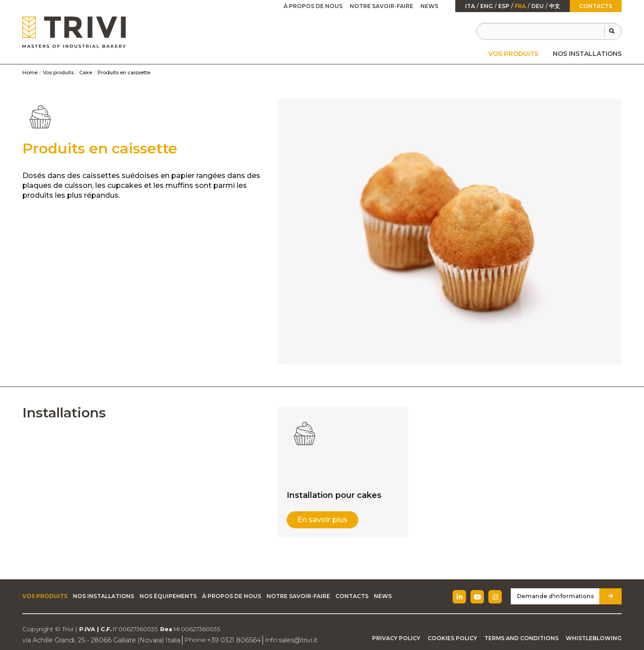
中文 (555, 6)
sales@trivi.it (292, 640)
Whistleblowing (594, 638)
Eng (487, 6)
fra (520, 6)
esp (504, 6)
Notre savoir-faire (381, 6)
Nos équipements (168, 596)
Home (30, 72)
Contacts (596, 6)
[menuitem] (513, 54)
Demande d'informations (558, 596)
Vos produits (513, 54)
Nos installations (587, 54)
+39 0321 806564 (229, 640)
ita (470, 6)
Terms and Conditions (521, 638)
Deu (538, 6)
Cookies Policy (452, 638)
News (429, 6)
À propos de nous (313, 6)
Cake (86, 72)
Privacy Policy (396, 638)
